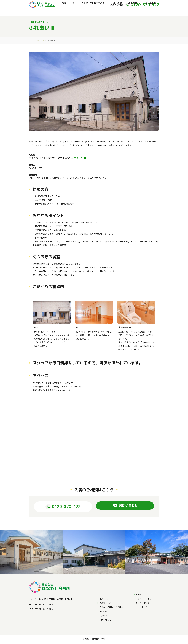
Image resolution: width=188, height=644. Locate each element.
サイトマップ (142, 608)
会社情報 (117, 12)
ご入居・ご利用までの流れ (94, 12)
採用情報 (133, 12)
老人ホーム (50, 12)
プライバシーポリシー (146, 599)
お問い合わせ (150, 12)
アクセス (78, 158)
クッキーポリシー (144, 604)
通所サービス (68, 12)
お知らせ (140, 595)
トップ (35, 12)
